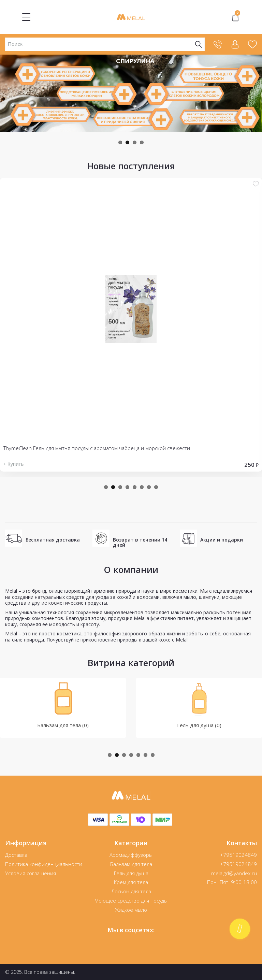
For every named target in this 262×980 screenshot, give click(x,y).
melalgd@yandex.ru (234, 873)
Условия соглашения (31, 873)
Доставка (16, 855)
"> (235, 17)
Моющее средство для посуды (131, 900)
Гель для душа (131, 873)
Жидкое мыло (131, 910)
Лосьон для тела (131, 891)
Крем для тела (131, 882)
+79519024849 (238, 855)
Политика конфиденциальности (44, 864)
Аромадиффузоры (131, 855)
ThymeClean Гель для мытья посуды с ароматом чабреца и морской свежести (97, 448)
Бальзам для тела (131, 864)
